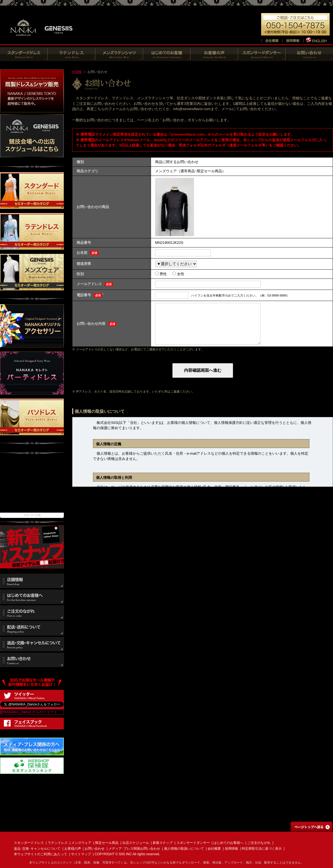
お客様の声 (73, 849)
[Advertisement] (32, 486)
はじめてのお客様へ (228, 843)
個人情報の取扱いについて (184, 849)
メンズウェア (81, 843)
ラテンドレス (58, 843)
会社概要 (214, 849)
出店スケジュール (136, 843)
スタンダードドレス (29, 843)
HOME (77, 72)
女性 (180, 274)
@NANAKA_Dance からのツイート (29, 712)
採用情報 (231, 849)
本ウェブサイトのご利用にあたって (41, 854)
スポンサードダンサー (193, 843)
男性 (163, 274)
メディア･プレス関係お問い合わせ (134, 849)
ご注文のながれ (259, 843)
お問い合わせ (95, 849)
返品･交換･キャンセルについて (37, 849)
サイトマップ (81, 854)
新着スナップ (163, 843)
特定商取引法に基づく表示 (262, 849)
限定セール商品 (107, 843)
